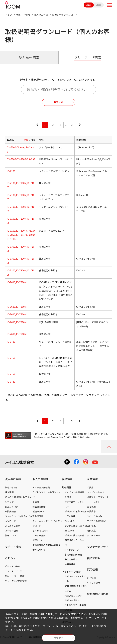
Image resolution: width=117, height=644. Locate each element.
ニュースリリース (13, 571)
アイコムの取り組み (97, 521)
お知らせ (10, 558)
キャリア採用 (94, 583)
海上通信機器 (39, 507)
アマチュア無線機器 (74, 492)
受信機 (36, 502)
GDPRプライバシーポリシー (73, 626)
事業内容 (91, 511)
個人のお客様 (41, 15)
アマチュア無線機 (41, 487)
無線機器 (67, 487)
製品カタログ (11, 507)
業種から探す (11, 487)
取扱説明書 (10, 511)
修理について (11, 535)
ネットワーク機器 (71, 572)
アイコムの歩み (95, 516)
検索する (59, 102)
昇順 (26, 140)
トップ (8, 15)
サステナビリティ (98, 547)
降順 (33, 140)
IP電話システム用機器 (75, 605)
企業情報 (92, 479)
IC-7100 (11, 171)
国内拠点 (91, 526)
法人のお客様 (13, 479)
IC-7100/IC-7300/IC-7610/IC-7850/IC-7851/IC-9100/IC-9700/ (21, 235)
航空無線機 (70, 564)
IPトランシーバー (73, 550)
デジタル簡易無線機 (74, 535)
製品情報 (67, 479)
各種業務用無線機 (73, 555)
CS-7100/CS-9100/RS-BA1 (21, 159)
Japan (89, 5)
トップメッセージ (96, 492)
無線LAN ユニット (73, 596)
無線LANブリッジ (73, 600)
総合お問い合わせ (98, 594)
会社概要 (91, 507)
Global (99, 5)
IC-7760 (11, 342)
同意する (59, 638)
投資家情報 (94, 558)
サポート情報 (23, 15)
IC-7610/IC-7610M (17, 282)
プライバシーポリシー (40, 626)
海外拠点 (91, 531)
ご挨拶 (90, 487)
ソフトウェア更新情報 (16, 581)
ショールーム (94, 535)
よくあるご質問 (13, 526)
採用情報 (92, 569)
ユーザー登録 (11, 531)
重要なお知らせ (13, 566)
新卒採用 (91, 578)
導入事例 (9, 492)
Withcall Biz (70, 521)
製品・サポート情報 (15, 576)
